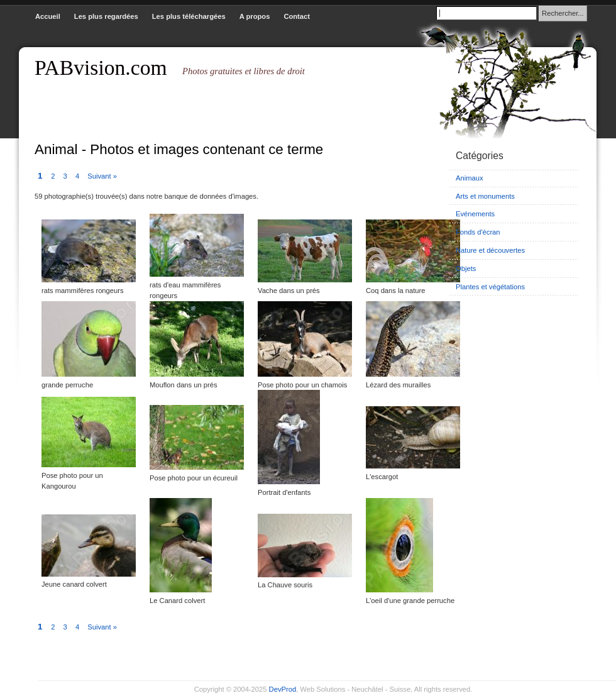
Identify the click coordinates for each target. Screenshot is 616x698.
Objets (466, 269)
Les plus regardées (106, 16)
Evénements (475, 214)
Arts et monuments (485, 196)
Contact (297, 16)
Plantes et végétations (490, 287)
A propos (255, 16)
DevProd (283, 689)
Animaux (470, 178)
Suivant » (102, 176)
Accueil (48, 16)
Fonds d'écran (478, 232)
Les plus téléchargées (189, 16)
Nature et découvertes (490, 250)
